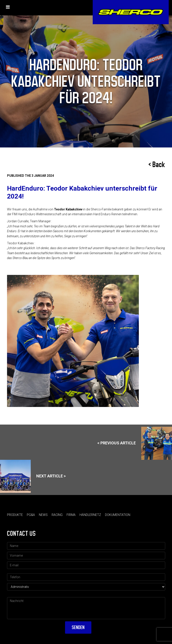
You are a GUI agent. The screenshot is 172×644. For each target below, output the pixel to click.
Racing (57, 515)
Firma (71, 515)
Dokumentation (118, 515)
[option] (86, 341)
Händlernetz (90, 515)
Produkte (15, 515)
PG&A (31, 515)
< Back (157, 165)
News (43, 515)
